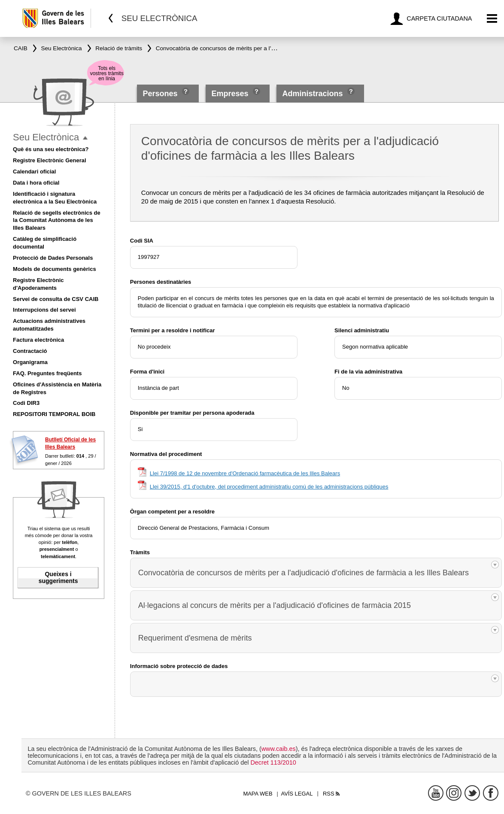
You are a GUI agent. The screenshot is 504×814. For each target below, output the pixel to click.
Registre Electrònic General (50, 160)
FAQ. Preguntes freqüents (47, 373)
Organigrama (30, 362)
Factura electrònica (38, 340)
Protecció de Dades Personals (53, 258)
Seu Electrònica (46, 137)
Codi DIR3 (26, 403)
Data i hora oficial (36, 183)
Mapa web (258, 794)
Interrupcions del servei (44, 310)
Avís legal (297, 794)
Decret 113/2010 (273, 762)
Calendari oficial (34, 172)
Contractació (30, 351)
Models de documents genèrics (55, 269)
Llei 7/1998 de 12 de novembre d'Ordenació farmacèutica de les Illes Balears (245, 473)
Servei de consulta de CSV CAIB (56, 299)
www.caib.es (279, 749)
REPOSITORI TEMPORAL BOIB (54, 414)
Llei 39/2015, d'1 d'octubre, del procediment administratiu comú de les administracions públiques (269, 487)
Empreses (230, 94)
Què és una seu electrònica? (51, 149)
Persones (161, 94)
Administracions (312, 94)
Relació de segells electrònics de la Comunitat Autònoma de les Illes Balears (57, 220)
